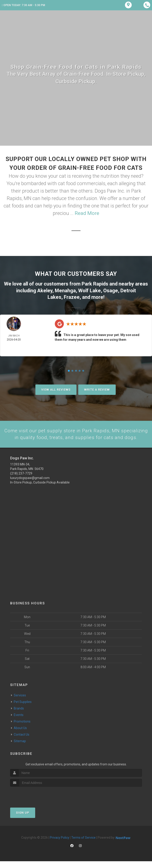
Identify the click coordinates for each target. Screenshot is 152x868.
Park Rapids (95, 284)
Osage (111, 290)
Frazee (72, 296)
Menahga (65, 290)
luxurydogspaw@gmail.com (30, 485)
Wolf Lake (90, 290)
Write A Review (97, 389)
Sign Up (23, 819)
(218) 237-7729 (21, 480)
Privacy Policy (60, 844)
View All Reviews (56, 389)
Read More (87, 213)
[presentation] (34, 802)
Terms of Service (83, 844)
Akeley (45, 290)
